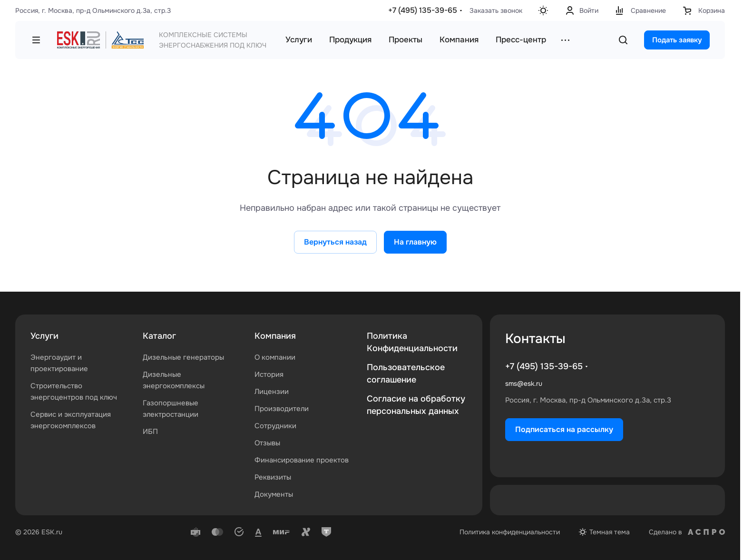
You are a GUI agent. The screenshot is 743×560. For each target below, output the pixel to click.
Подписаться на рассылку (564, 429)
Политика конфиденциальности (510, 532)
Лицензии (272, 392)
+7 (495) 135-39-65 (423, 10)
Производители (282, 409)
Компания (275, 336)
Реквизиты (273, 477)
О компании (275, 357)
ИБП (150, 432)
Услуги (44, 336)
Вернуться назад (335, 242)
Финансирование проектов (302, 460)
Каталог (159, 336)
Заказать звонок (496, 10)
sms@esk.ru (524, 383)
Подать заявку (677, 40)
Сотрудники (275, 426)
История (269, 374)
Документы (274, 494)
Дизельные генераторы (183, 357)
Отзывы (267, 443)
